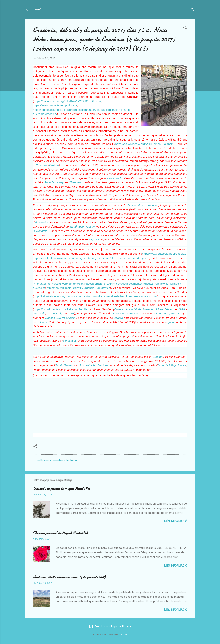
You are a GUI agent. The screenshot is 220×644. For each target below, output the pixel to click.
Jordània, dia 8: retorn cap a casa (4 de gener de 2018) (69, 577)
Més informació (176, 521)
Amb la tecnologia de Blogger (110, 627)
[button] (185, 28)
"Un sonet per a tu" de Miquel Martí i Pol (60, 533)
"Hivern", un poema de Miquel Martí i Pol (61, 489)
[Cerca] (192, 10)
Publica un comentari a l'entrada (57, 460)
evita (39, 9)
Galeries (124, 634)
